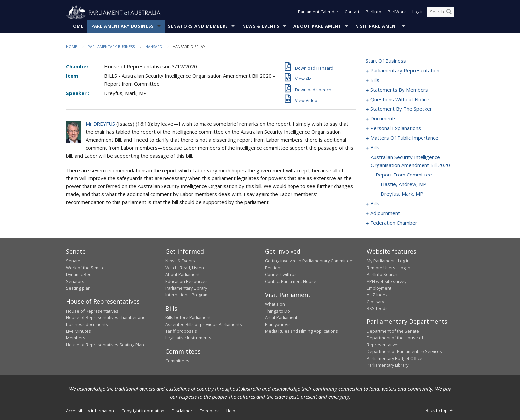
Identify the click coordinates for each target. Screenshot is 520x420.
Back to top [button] (440, 411)
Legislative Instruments (188, 338)
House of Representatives (92, 311)
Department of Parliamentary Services (404, 352)
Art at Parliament (281, 318)
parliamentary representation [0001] (405, 71)
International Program (187, 295)
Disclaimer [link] (182, 411)
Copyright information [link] (143, 411)
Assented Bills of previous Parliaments (204, 324)
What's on (275, 304)
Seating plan (78, 288)
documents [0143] (384, 119)
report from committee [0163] (404, 175)
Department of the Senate (393, 331)
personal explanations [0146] (396, 128)
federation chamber (394, 223)
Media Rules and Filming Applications (301, 331)
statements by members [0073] (399, 90)
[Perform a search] (449, 13)
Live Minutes (78, 331)
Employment (379, 288)
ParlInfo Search (382, 275)
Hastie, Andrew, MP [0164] (404, 184)
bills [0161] (375, 148)
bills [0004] (375, 80)
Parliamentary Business (123, 26)
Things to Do (277, 311)
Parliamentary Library (186, 288)
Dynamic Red (79, 275)
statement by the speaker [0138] (401, 109)
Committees (177, 361)
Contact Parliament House (291, 281)
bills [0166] (375, 204)
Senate (73, 261)
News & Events (261, 26)
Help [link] (231, 411)
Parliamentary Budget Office (394, 358)
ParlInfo (374, 13)
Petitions (274, 268)
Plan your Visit (279, 324)
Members (76, 338)
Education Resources (187, 281)
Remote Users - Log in (389, 268)
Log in (418, 13)
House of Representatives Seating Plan (105, 345)
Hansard (154, 47)
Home (76, 26)
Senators (75, 281)
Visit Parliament (377, 26)
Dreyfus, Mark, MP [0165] (402, 194)
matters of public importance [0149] (404, 138)
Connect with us (281, 275)
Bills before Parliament (188, 318)
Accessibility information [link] (90, 411)
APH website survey (387, 281)
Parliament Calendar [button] (318, 13)
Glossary (375, 302)
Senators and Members (198, 26)
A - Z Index (377, 295)
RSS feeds (377, 309)
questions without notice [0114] (400, 100)
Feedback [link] (209, 411)
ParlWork (397, 13)
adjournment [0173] (385, 213)
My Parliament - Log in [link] (388, 261)
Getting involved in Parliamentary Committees (310, 261)
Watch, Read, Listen (185, 268)
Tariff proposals (181, 331)
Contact (352, 13)
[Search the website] (441, 13)
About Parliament (317, 26)
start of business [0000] (386, 61)
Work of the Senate (85, 268)
